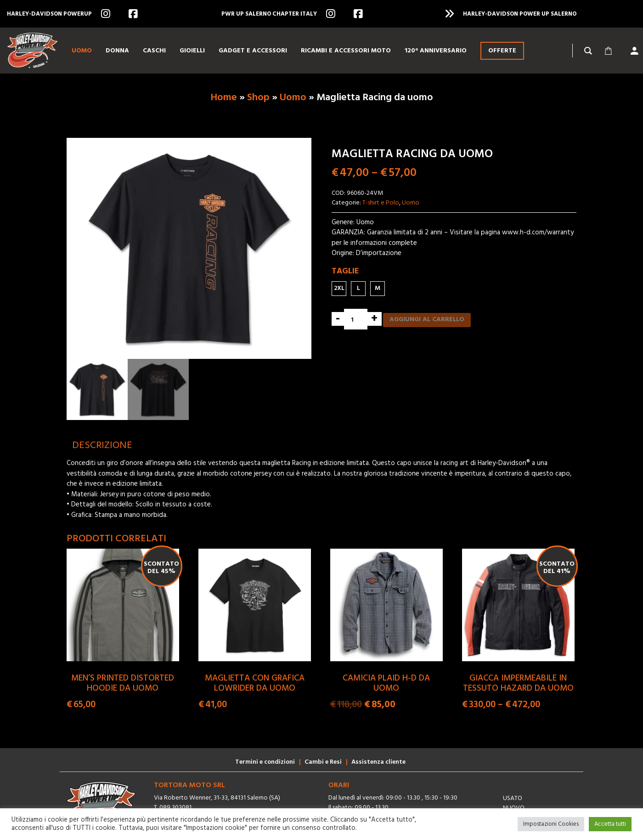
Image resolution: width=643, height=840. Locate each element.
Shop (258, 98)
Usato (513, 798)
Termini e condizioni (265, 762)
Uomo (293, 98)
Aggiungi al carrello (427, 320)
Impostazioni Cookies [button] (551, 824)
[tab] (102, 446)
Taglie (345, 271)
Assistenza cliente (378, 762)
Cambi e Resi (323, 762)
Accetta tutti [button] (610, 824)
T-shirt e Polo (381, 203)
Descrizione (102, 446)
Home (224, 98)
